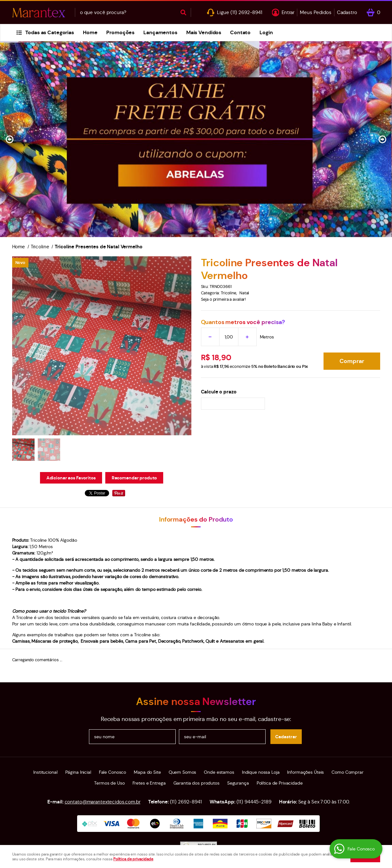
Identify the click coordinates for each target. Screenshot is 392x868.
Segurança (238, 783)
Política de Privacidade (280, 783)
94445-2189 (254, 802)
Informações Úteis (305, 772)
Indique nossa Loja (261, 772)
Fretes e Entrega (149, 783)
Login (266, 32)
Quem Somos (183, 772)
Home (90, 32)
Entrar (288, 12)
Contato (240, 32)
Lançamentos (160, 32)
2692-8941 (246, 12)
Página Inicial (78, 772)
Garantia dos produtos (196, 783)
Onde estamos (219, 772)
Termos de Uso (109, 783)
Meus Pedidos (316, 12)
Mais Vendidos (204, 32)
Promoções (120, 32)
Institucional (45, 772)
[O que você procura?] (183, 12)
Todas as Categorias (50, 32)
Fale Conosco (112, 772)
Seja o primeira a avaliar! (224, 299)
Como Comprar (347, 772)
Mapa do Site (147, 772)
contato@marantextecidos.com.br (103, 802)
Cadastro (347, 12)
